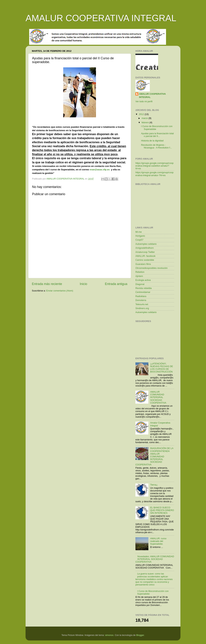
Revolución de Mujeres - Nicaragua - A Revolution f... (156, 146)
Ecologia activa (143, 280)
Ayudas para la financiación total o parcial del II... (157, 135)
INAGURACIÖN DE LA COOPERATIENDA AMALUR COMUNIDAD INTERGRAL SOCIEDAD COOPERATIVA (154, 456)
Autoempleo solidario (146, 244)
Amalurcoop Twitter (145, 252)
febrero (146, 123)
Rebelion (140, 272)
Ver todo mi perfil (144, 102)
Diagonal (140, 284)
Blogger (140, 635)
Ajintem (139, 276)
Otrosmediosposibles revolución (152, 268)
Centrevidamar (143, 292)
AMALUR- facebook (145, 256)
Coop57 (139, 240)
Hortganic (140, 236)
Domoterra (141, 300)
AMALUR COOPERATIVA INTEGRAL (101, 18)
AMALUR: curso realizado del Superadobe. (158, 541)
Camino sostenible (145, 260)
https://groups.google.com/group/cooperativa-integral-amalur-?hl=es (154, 174)
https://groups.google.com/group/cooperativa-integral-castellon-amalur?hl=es (154, 166)
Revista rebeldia (144, 288)
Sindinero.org (142, 308)
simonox (109, 635)
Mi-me (139, 232)
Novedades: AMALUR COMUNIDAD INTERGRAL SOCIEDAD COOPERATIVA (155, 559)
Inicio (83, 284)
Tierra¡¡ (154, 485)
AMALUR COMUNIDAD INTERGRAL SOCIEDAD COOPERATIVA (158, 397)
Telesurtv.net (142, 304)
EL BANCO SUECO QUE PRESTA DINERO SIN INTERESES (162, 510)
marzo (145, 118)
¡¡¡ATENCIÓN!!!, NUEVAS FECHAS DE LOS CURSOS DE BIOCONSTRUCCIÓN (162, 368)
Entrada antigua (116, 284)
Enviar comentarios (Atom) (60, 291)
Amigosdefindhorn (145, 248)
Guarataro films (143, 264)
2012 (142, 114)
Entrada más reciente (47, 284)
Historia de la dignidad (152, 141)
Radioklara (141, 296)
